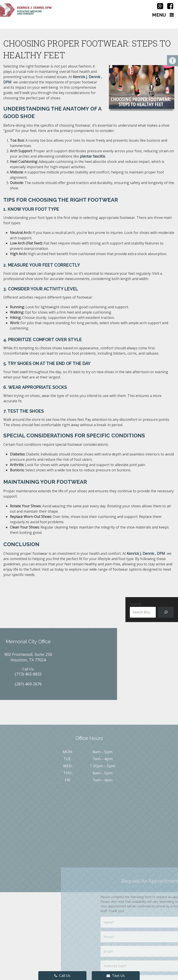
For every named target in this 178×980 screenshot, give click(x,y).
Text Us (116, 976)
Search (136, 604)
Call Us (62, 976)
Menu (159, 15)
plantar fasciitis (93, 156)
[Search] (166, 612)
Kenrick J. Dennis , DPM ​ (146, 553)
